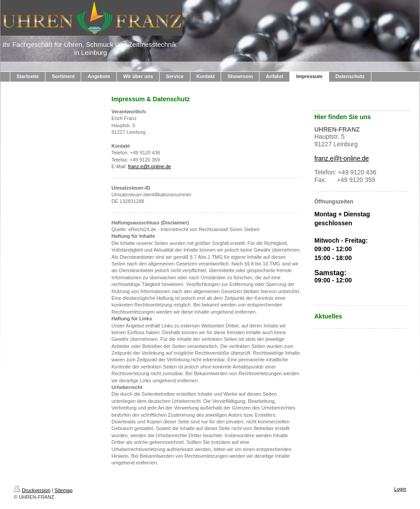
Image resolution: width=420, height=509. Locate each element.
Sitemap (63, 490)
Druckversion (32, 490)
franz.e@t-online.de (149, 166)
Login (400, 489)
